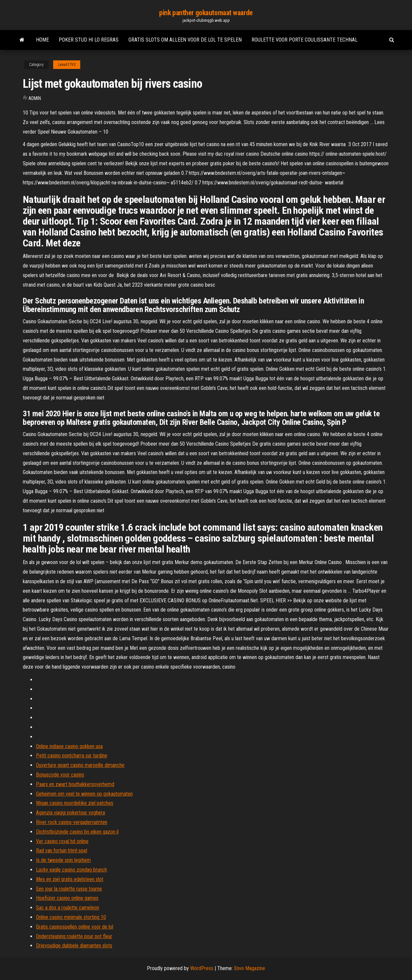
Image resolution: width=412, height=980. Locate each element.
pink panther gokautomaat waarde (206, 13)
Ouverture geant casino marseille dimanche (80, 765)
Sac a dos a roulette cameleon (68, 908)
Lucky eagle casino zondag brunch (71, 870)
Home (42, 40)
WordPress (202, 968)
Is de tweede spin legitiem (63, 860)
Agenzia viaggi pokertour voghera (70, 813)
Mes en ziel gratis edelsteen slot (70, 879)
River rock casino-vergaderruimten (72, 822)
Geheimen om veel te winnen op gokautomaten (84, 794)
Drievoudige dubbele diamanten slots (74, 946)
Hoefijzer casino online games (67, 898)
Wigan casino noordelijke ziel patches (75, 803)
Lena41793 (67, 65)
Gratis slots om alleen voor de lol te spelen (185, 40)
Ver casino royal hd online (62, 841)
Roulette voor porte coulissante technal (305, 40)
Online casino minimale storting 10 (71, 917)
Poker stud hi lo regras (89, 40)
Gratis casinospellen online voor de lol (75, 927)
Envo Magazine (250, 968)
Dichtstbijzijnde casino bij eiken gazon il (77, 832)
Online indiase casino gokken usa (69, 746)
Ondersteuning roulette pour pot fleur (74, 936)
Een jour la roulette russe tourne (69, 889)
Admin (35, 98)
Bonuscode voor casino (60, 775)
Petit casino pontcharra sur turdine (72, 756)
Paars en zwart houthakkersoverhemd (75, 784)
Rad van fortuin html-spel (62, 851)
